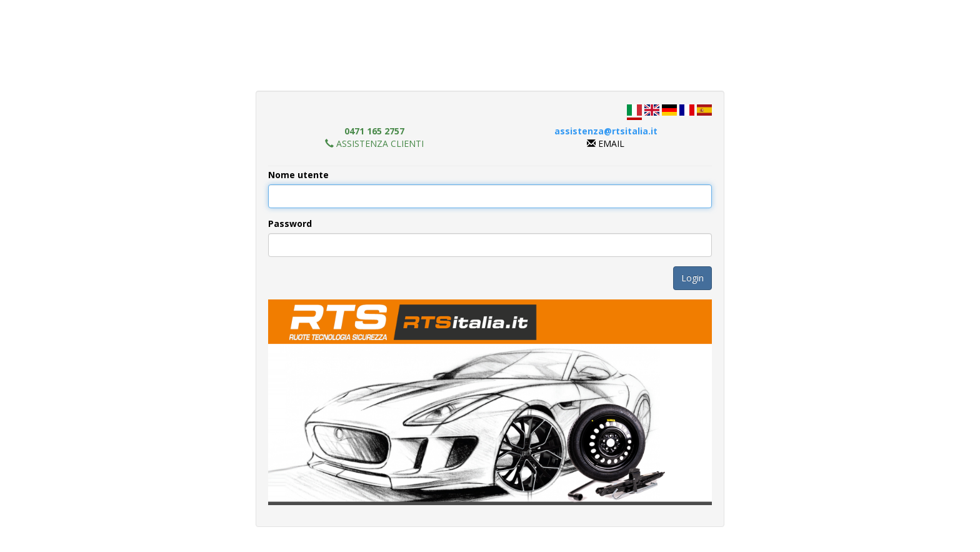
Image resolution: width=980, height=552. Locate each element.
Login (692, 278)
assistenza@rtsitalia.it (606, 131)
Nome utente (298, 175)
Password (290, 223)
